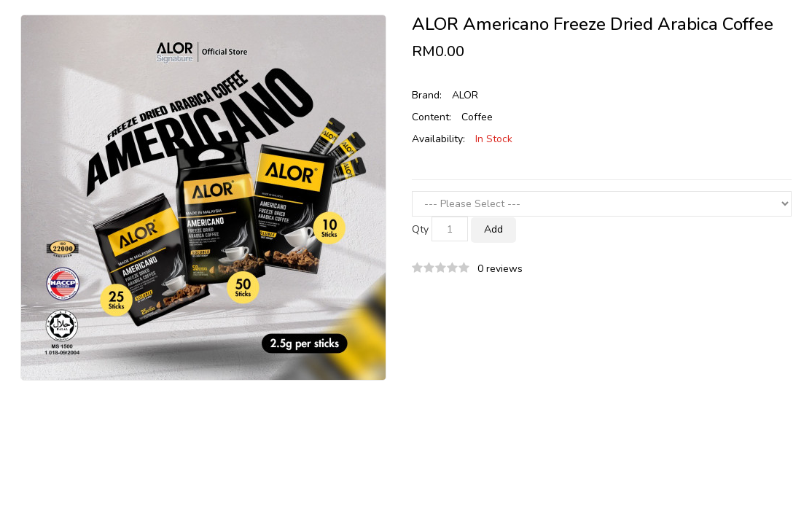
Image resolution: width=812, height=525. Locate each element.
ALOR (465, 95)
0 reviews (500, 269)
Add (493, 229)
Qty (420, 229)
